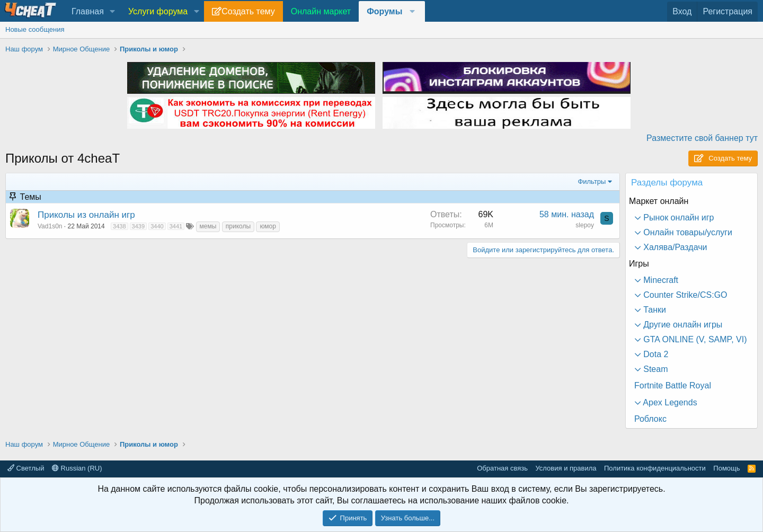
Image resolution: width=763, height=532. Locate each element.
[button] (113, 12)
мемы (208, 226)
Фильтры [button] (592, 181)
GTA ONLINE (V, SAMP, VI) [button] (694, 339)
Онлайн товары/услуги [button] (687, 232)
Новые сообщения (35, 29)
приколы (238, 226)
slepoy (585, 225)
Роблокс (650, 419)
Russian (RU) (77, 468)
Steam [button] (655, 369)
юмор (268, 226)
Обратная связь (502, 468)
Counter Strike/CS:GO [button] (684, 295)
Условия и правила (566, 468)
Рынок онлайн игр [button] (678, 218)
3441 (176, 226)
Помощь (726, 468)
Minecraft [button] (660, 280)
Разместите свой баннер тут (702, 138)
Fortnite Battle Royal (673, 385)
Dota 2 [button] (655, 354)
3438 (119, 226)
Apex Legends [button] (669, 402)
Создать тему (248, 11)
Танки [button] (654, 310)
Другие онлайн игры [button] (682, 325)
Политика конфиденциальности (655, 468)
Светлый (26, 468)
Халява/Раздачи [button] (674, 247)
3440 (157, 226)
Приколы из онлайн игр (86, 215)
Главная (88, 11)
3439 (138, 226)
